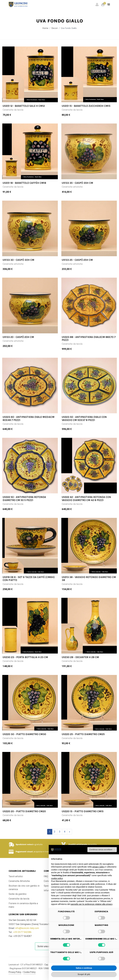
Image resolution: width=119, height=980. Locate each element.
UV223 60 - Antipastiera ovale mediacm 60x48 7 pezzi (29, 418)
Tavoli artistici (16, 876)
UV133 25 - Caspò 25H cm (77, 260)
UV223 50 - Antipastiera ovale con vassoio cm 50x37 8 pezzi (84, 418)
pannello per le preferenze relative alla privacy (91, 904)
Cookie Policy (29, 972)
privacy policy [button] (99, 867)
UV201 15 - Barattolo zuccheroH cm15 (86, 106)
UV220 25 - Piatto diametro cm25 (83, 734)
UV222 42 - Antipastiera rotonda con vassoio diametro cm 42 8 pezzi (86, 499)
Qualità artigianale (78, 844)
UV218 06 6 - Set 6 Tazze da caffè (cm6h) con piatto (29, 579)
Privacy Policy (15, 972)
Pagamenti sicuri (24, 852)
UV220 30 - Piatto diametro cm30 (24, 734)
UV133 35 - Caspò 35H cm (77, 183)
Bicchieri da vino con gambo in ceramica (24, 888)
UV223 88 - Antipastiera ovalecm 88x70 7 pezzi (89, 338)
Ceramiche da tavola (13, 110)
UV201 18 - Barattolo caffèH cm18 (24, 183)
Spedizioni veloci (24, 844)
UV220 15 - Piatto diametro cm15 (83, 811)
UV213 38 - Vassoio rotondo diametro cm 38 (89, 579)
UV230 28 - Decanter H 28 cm (80, 657)
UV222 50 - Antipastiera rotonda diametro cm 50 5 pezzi (24, 499)
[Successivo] (70, 832)
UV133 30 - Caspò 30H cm (18, 260)
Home (45, 28)
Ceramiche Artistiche (19, 881)
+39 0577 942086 (22, 932)
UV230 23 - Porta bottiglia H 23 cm (25, 657)
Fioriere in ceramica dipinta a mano (23, 905)
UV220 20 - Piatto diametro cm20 (24, 811)
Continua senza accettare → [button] (102, 850)
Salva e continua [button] (84, 968)
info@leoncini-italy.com (27, 928)
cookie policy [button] (57, 878)
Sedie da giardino (18, 894)
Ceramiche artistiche (72, 187)
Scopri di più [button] (84, 974)
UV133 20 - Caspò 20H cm (18, 337)
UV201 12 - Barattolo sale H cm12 (24, 106)
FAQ (46, 876)
